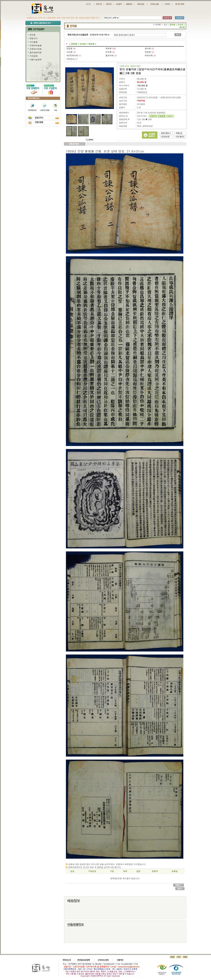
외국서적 (149, 55)
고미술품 (34, 42)
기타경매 (34, 56)
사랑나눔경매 (36, 59)
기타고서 (70, 59)
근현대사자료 (36, 49)
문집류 (69, 48)
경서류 (148, 48)
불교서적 (110, 55)
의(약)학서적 (72, 55)
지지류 (109, 52)
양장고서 (34, 38)
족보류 (109, 48)
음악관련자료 (36, 52)
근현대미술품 (36, 45)
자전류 (148, 52)
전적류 (33, 35)
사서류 (69, 52)
